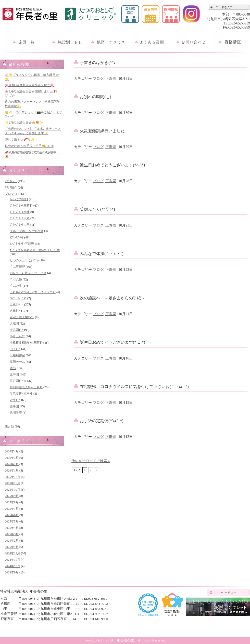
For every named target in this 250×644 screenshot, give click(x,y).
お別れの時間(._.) (96, 97)
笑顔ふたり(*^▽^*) (97, 209)
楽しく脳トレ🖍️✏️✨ (20, 140)
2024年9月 (12, 572)
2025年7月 (12, 509)
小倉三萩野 (17, 336)
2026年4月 (12, 451)
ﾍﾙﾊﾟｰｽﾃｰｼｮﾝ (18, 298)
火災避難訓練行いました (102, 131)
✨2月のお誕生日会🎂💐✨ (24, 123)
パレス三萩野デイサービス (28, 273)
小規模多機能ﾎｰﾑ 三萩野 (26, 343)
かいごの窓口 (19, 199)
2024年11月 (12, 560)
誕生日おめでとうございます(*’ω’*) (112, 342)
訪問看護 (16, 413)
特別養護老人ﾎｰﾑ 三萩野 (26, 387)
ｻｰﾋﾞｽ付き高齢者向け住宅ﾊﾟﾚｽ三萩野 (35, 250)
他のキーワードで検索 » (91, 461)
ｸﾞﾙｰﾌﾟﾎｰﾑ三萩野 (21, 206)
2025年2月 (12, 541)
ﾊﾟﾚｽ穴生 (16, 286)
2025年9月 (12, 496)
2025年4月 (12, 528)
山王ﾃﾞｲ (15, 349)
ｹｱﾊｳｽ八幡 (17, 237)
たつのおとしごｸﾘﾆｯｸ (24, 260)
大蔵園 (14, 324)
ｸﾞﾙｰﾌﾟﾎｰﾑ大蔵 (20, 218)
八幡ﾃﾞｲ (15, 311)
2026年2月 (12, 464)
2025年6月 (12, 515)
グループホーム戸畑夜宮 (27, 231)
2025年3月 (12, 534)
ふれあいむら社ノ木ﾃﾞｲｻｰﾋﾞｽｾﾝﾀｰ (33, 292)
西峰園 (14, 406)
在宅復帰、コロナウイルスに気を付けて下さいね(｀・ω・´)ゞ (136, 387)
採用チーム (17, 362)
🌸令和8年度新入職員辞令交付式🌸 (29, 85)
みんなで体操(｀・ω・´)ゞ (104, 254)
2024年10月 (12, 566)
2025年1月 (12, 547)
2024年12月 (12, 553)
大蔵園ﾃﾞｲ (17, 330)
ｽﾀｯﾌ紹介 (11, 187)
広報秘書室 (17, 355)
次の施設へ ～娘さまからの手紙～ (112, 298)
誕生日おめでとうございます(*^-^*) (112, 165)
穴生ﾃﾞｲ (15, 400)
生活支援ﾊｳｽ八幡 (21, 394)
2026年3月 (12, 458)
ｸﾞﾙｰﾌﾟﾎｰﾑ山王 (20, 225)
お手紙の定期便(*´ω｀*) (102, 421)
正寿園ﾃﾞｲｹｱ (18, 381)
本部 (13, 368)
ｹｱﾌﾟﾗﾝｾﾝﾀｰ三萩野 (22, 244)
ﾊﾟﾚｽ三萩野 (17, 267)
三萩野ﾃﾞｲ (17, 304)
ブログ (9, 194)
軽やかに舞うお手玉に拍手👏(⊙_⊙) (29, 146)
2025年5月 (12, 521)
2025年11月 (12, 483)
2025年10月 (12, 490)
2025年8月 (12, 502)
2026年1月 (12, 471)
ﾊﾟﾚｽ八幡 (16, 279)
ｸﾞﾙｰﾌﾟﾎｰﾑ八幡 (20, 212)
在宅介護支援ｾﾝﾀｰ (22, 317)
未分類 (9, 426)
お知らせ (11, 181)
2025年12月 (12, 477)
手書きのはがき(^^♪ (98, 63)
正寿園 (14, 374)
